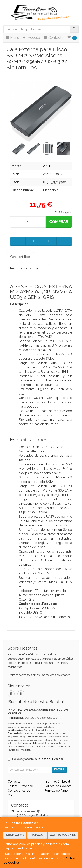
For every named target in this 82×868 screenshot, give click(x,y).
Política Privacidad (20, 786)
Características (20, 257)
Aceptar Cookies (63, 835)
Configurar (15, 835)
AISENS (48, 166)
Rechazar (37, 835)
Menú (12, 38)
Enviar (59, 769)
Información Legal (57, 781)
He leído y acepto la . (38, 759)
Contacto (53, 38)
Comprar (59, 222)
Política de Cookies (58, 786)
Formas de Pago (56, 791)
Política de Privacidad (19, 750)
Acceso (31, 38)
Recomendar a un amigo (28, 268)
